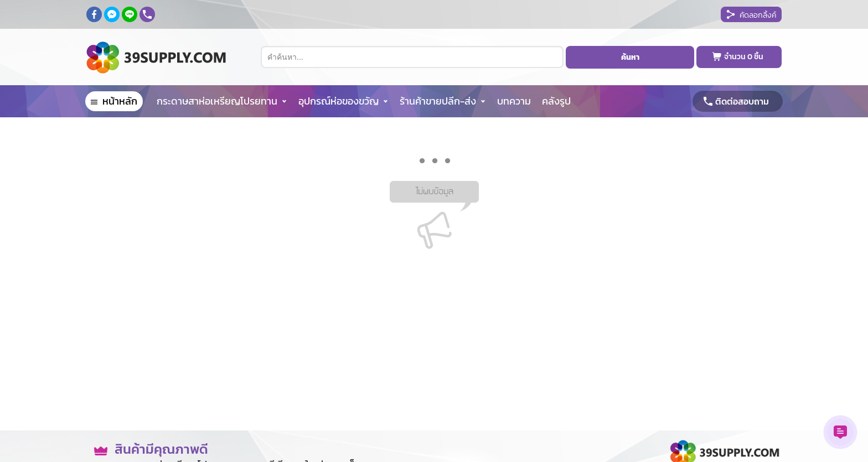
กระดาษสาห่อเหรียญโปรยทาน (217, 101)
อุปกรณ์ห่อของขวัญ (339, 101)
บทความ (514, 101)
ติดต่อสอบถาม (742, 101)
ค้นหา (630, 57)
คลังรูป (556, 101)
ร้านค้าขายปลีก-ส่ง (438, 101)
